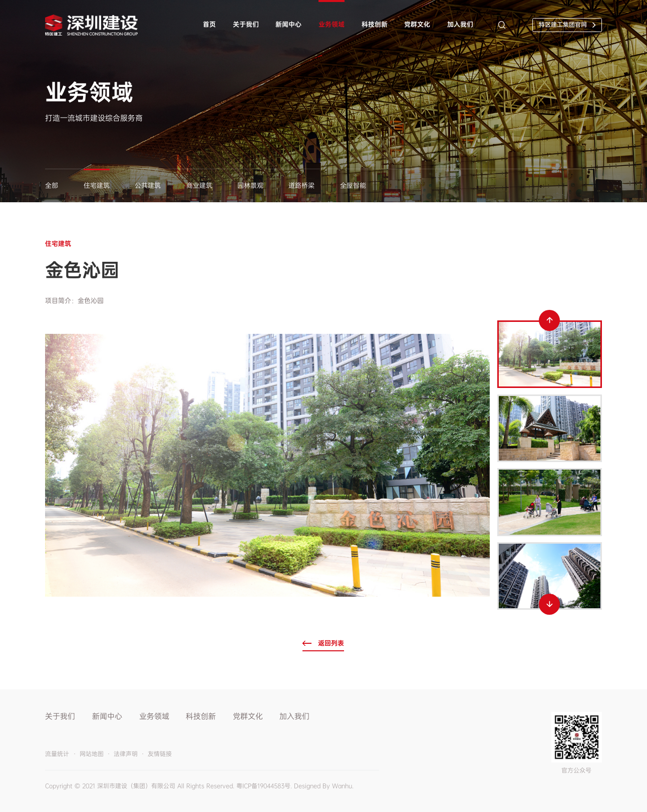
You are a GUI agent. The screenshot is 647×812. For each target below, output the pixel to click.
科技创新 (375, 24)
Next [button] (549, 604)
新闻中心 (288, 24)
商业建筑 (199, 185)
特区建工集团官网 (563, 25)
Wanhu (342, 786)
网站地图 (92, 754)
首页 (209, 24)
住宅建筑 (97, 185)
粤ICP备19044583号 (263, 786)
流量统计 (57, 754)
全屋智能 (353, 185)
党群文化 (417, 24)
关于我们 (246, 24)
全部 (52, 185)
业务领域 (332, 24)
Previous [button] (549, 320)
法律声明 (126, 754)
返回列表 (331, 643)
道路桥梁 (301, 185)
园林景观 (250, 185)
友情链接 (160, 754)
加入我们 (460, 24)
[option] (267, 465)
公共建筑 (148, 185)
